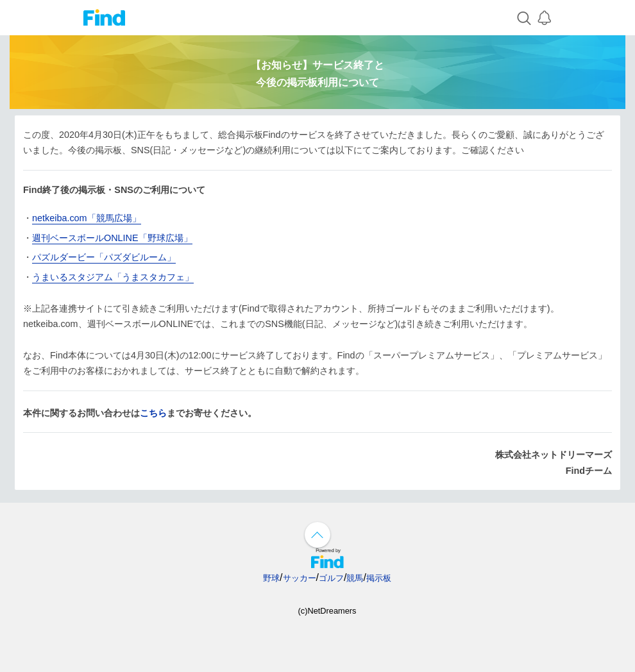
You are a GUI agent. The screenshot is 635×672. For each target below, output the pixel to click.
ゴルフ (331, 578)
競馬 (355, 578)
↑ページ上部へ (317, 535)
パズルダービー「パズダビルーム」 (104, 257)
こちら (153, 413)
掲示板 (379, 578)
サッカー (300, 578)
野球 (271, 578)
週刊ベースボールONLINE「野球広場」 (112, 238)
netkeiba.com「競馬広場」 (87, 218)
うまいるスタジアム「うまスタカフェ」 (113, 277)
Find (104, 18)
